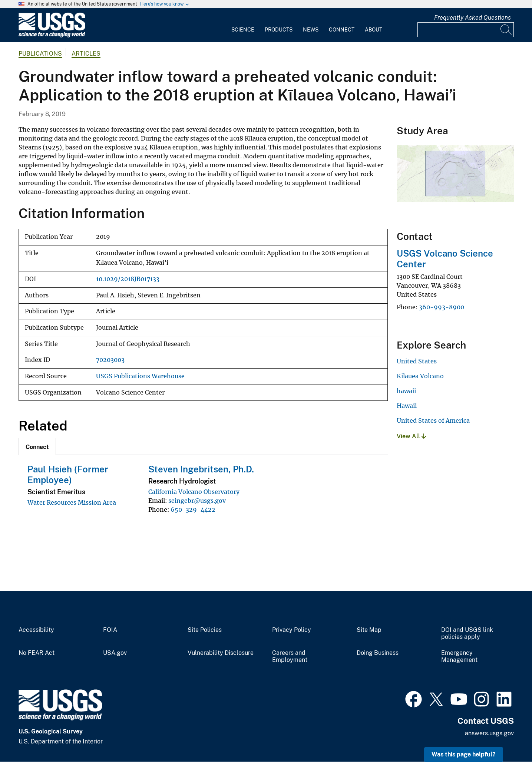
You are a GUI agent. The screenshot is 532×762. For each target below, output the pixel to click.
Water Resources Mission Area (72, 502)
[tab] (37, 446)
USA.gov (115, 653)
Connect (342, 30)
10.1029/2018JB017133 (128, 279)
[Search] (506, 30)
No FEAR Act (37, 653)
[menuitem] (243, 25)
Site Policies (205, 630)
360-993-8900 (442, 307)
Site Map (369, 630)
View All (411, 436)
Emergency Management (459, 657)
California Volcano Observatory (194, 492)
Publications (40, 54)
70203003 (110, 360)
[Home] (52, 36)
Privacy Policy (292, 630)
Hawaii (407, 406)
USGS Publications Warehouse (140, 376)
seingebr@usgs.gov (197, 501)
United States (417, 361)
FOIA (110, 630)
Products (279, 30)
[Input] (466, 30)
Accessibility (36, 630)
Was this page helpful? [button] (464, 754)
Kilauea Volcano (420, 376)
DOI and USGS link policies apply (467, 634)
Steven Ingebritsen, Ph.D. (201, 469)
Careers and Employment (290, 657)
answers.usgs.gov (489, 733)
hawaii (406, 391)
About (374, 30)
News (311, 30)
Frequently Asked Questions (472, 18)
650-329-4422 (193, 509)
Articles (86, 54)
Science (243, 30)
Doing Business (378, 653)
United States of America (433, 420)
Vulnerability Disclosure (221, 653)
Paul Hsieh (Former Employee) (68, 474)
